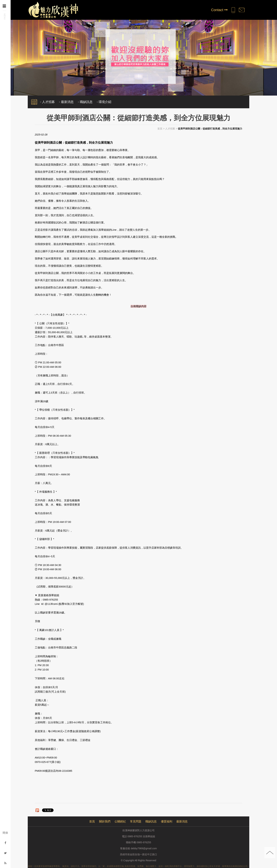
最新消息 (182, 821)
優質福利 (167, 821)
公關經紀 (120, 821)
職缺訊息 (151, 821)
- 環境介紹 (104, 102)
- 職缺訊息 (85, 102)
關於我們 (105, 821)
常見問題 (136, 821)
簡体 (5, 833)
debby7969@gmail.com (144, 848)
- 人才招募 (47, 102)
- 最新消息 (66, 102)
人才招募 (170, 129)
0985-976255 (144, 842)
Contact (219, 10)
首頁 (160, 129)
